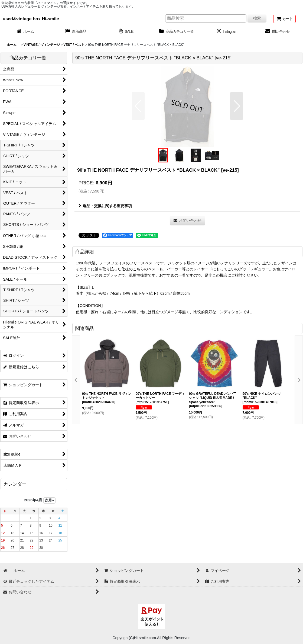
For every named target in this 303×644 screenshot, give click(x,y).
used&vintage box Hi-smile (31, 19)
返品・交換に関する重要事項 (105, 206)
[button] (138, 106)
